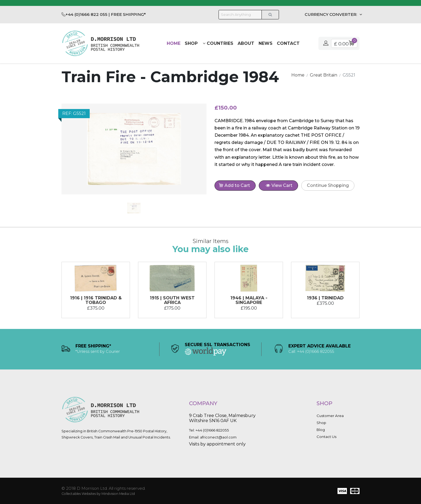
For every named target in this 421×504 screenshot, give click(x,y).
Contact (288, 43)
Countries (218, 43)
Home (174, 43)
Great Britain (324, 75)
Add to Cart (236, 186)
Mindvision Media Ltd (118, 494)
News (266, 43)
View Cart (279, 185)
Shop (191, 43)
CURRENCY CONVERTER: (331, 14)
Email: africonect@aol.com (213, 437)
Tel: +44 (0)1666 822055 (209, 430)
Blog (321, 430)
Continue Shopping (328, 185)
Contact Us (326, 437)
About (246, 43)
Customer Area (330, 416)
